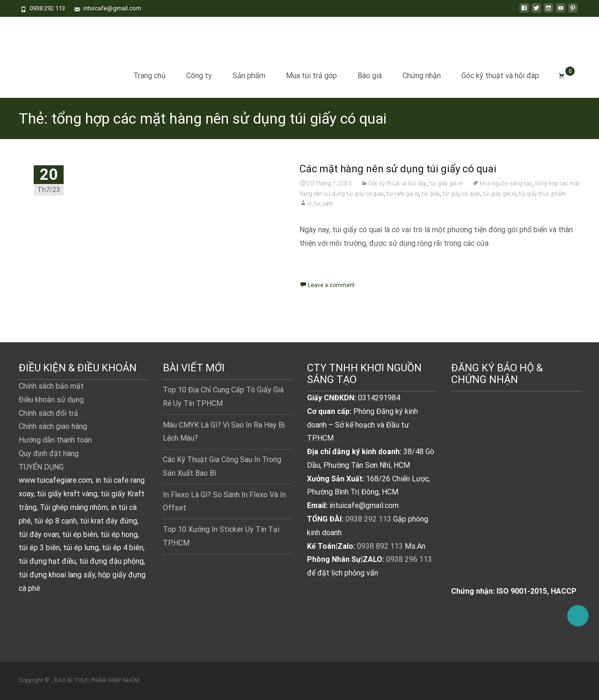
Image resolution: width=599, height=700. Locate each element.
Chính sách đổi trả (48, 413)
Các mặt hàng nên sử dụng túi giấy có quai (398, 169)
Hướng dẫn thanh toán (55, 440)
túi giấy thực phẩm (542, 194)
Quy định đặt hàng (49, 453)
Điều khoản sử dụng (51, 400)
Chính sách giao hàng (53, 426)
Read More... (322, 273)
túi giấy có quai (461, 194)
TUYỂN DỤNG (41, 467)
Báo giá (370, 76)
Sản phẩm (249, 76)
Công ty (199, 76)
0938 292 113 (368, 519)
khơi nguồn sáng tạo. (506, 184)
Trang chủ (150, 76)
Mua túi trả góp (311, 76)
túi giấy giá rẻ (446, 184)
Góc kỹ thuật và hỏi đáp (500, 76)
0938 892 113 (380, 546)
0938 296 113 (409, 559)
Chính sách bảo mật (51, 386)
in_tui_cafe (320, 204)
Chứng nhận (422, 76)
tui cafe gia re (403, 194)
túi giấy (431, 194)
